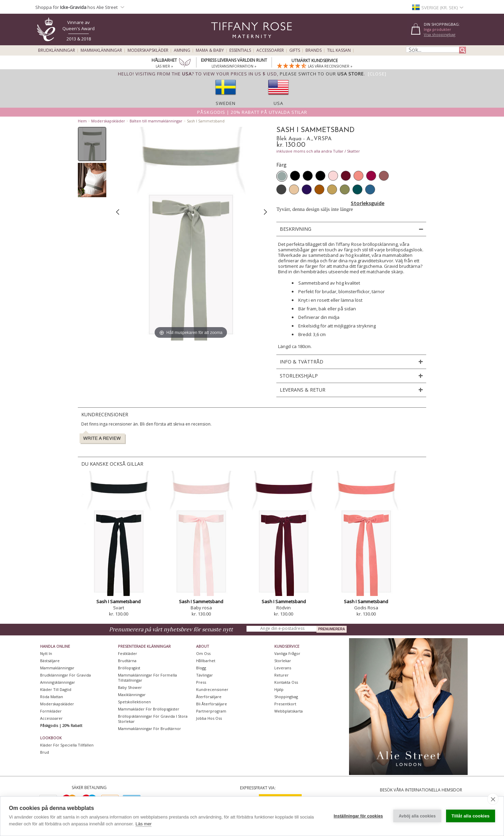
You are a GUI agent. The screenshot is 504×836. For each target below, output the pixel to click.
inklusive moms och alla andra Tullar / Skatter (318, 151)
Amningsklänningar (58, 682)
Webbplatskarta (289, 711)
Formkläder (51, 711)
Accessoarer (270, 50)
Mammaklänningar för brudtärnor (149, 728)
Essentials (240, 50)
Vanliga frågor (287, 653)
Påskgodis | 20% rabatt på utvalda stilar (252, 112)
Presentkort (285, 704)
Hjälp (279, 689)
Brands (314, 50)
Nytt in (46, 653)
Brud (45, 752)
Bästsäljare (50, 661)
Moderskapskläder (148, 50)
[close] (493, 799)
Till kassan (339, 50)
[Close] (377, 74)
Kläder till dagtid (56, 689)
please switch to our (322, 74)
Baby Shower (130, 687)
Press (201, 682)
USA (278, 103)
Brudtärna (127, 661)
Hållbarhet (206, 661)
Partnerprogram (211, 711)
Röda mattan (52, 697)
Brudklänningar (57, 50)
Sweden (226, 103)
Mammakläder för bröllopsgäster (149, 709)
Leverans (283, 668)
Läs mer (143, 824)
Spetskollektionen (134, 702)
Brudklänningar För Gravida (65, 675)
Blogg (201, 668)
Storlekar (283, 661)
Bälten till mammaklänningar (156, 121)
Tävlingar (205, 675)
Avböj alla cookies (417, 816)
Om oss (203, 653)
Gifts (295, 50)
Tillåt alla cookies (471, 816)
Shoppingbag (286, 697)
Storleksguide (368, 203)
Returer (281, 675)
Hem (82, 121)
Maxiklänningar (132, 695)
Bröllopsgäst (129, 668)
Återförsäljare (209, 697)
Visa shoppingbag (440, 34)
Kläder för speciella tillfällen (67, 745)
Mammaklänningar (101, 50)
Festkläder (128, 653)
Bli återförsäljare (212, 704)
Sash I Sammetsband (118, 601)
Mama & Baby (210, 50)
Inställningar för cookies (358, 816)
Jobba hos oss (209, 718)
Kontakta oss (286, 682)
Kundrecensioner (212, 689)
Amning (182, 50)
